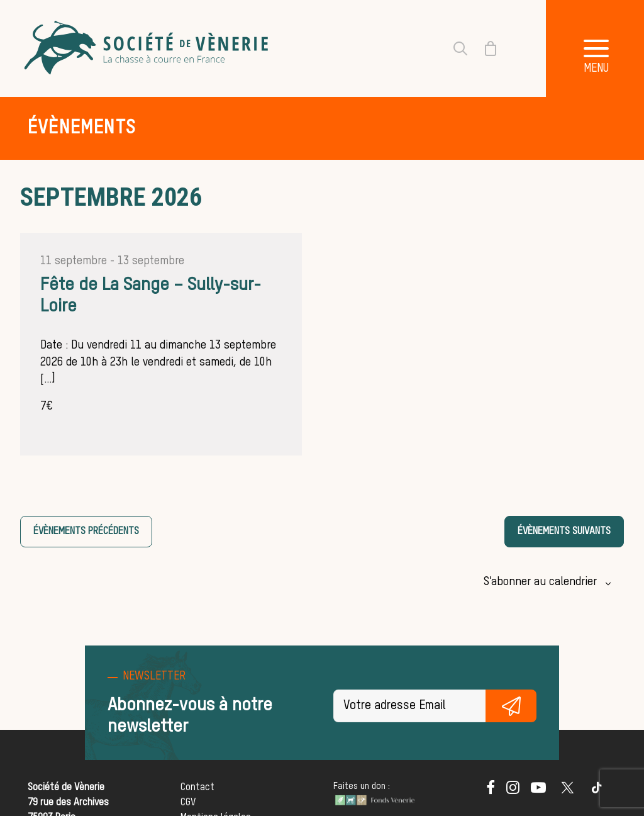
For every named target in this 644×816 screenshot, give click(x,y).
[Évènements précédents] (86, 532)
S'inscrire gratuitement (511, 706)
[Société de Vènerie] (148, 48)
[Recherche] (453, 48)
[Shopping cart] (483, 48)
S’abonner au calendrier (540, 582)
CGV (188, 803)
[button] (491, 791)
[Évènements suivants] (564, 532)
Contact (197, 788)
